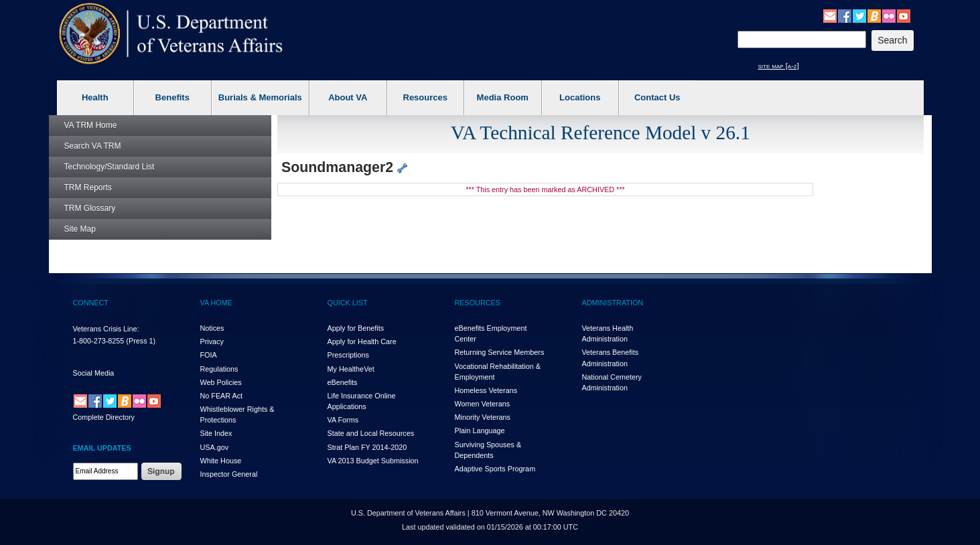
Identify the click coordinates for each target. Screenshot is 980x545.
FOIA (209, 355)
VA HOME (216, 303)
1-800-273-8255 (99, 341)
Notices (212, 328)
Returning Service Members (500, 352)
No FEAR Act (222, 396)
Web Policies (221, 382)
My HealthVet (351, 369)
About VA (348, 97)
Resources (425, 97)
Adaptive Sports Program (495, 469)
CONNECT (91, 303)
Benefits (172, 97)
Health (95, 97)
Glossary (90, 208)
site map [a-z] (779, 66)
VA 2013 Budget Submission (373, 461)
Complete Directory (104, 417)
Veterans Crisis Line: (106, 329)
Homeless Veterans (486, 390)
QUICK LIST (348, 303)
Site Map (80, 229)
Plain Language (480, 431)
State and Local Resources (371, 433)
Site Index (216, 433)
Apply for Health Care (362, 341)
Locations (580, 97)
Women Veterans (483, 404)
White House (221, 461)
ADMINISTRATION (613, 303)
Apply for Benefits (356, 328)
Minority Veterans (483, 417)
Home (91, 125)
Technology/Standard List (110, 167)
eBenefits (343, 382)
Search (93, 146)
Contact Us (657, 97)
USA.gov (215, 447)
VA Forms (343, 420)
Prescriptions (348, 355)
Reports (88, 187)
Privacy (212, 341)
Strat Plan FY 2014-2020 (367, 447)
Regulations (219, 369)
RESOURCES (478, 303)
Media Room (503, 97)
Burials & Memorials (260, 97)
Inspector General (229, 474)
